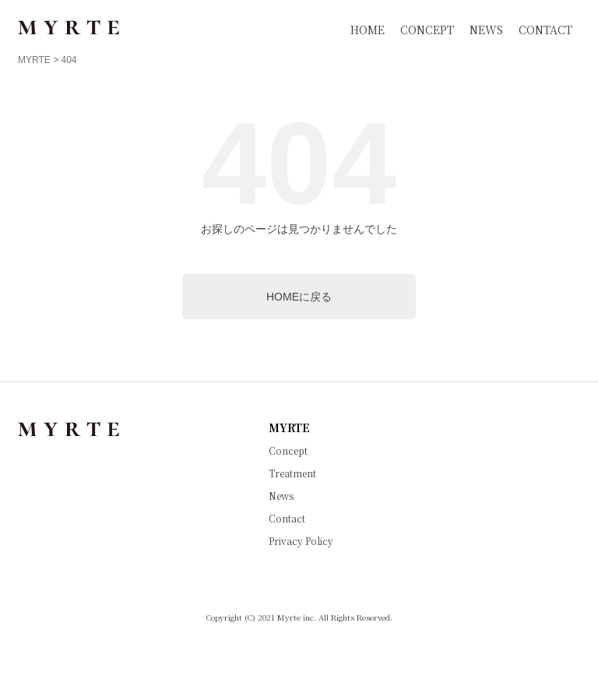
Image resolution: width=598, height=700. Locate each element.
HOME (368, 30)
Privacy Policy (301, 541)
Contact (287, 519)
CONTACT (545, 30)
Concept (288, 451)
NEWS (486, 30)
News (281, 496)
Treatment (292, 473)
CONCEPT (427, 30)
